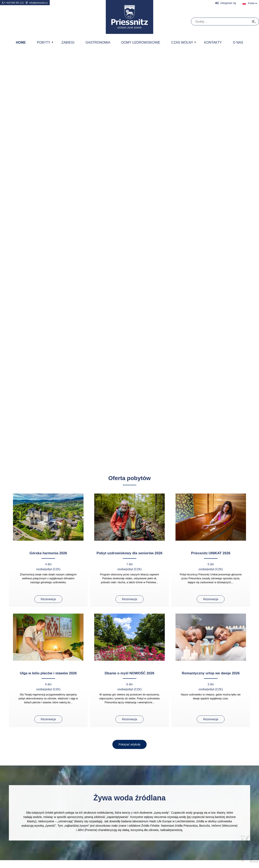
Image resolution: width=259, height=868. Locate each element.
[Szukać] (254, 22)
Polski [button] (251, 3)
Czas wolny (182, 42)
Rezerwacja (48, 599)
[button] (226, 3)
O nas (238, 42)
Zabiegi (68, 42)
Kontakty (213, 42)
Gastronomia (98, 42)
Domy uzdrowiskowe (141, 42)
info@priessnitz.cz (37, 3)
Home (129, 17)
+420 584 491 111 (13, 3)
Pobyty (44, 42)
